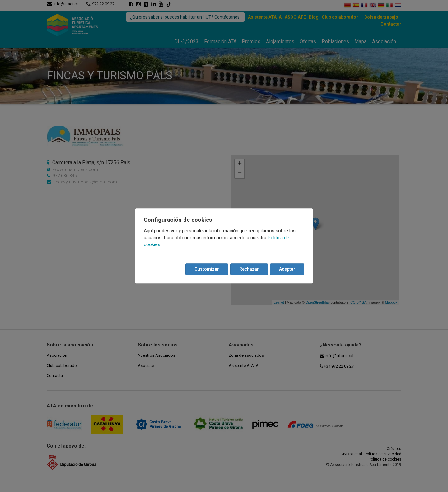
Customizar (206, 269)
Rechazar (249, 269)
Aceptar (287, 269)
